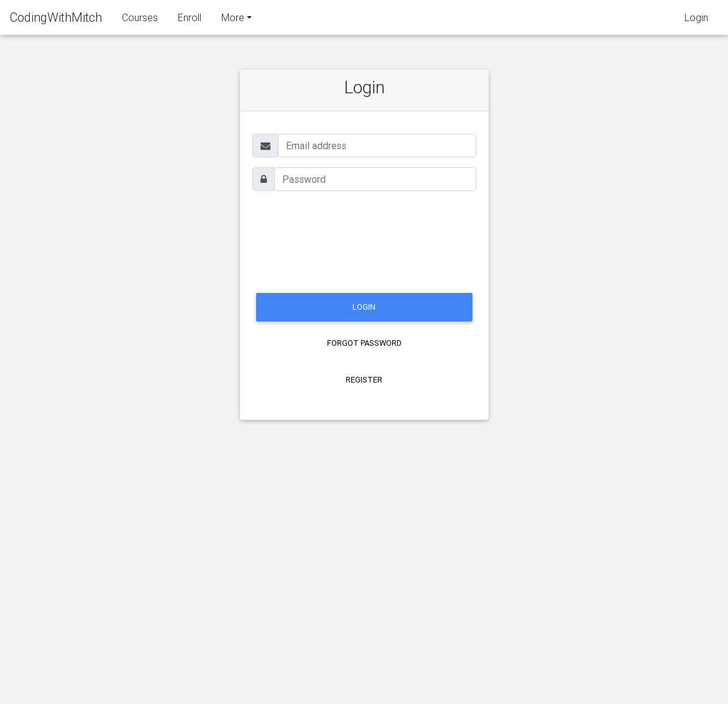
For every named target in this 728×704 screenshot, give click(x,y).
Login (696, 20)
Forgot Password (364, 343)
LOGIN (364, 307)
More (233, 20)
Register (364, 380)
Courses (140, 20)
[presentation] (347, 240)
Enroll (190, 20)
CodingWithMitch (56, 20)
